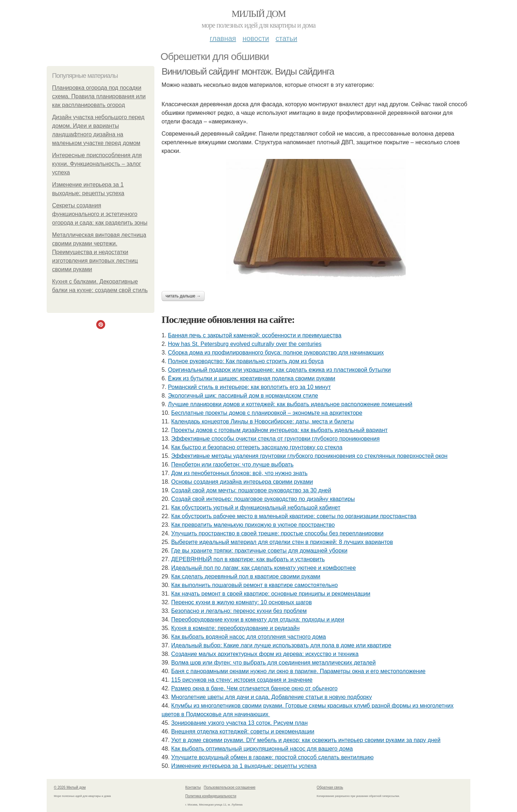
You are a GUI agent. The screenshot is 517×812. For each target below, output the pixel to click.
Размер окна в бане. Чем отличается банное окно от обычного (254, 688)
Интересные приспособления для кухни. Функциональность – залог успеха (97, 164)
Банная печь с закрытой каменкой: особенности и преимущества (255, 335)
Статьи (286, 38)
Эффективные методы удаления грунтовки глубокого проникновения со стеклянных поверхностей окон (309, 456)
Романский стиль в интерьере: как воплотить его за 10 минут (250, 387)
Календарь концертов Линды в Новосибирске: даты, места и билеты (263, 421)
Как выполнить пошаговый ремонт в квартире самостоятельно (255, 585)
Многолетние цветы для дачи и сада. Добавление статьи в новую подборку (272, 697)
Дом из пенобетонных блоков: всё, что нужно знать (239, 473)
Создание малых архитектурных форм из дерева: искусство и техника (265, 654)
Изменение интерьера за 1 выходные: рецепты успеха (244, 766)
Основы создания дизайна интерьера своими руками (242, 482)
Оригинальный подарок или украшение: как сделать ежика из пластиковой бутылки (280, 370)
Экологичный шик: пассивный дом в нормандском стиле (243, 396)
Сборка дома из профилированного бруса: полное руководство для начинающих (276, 353)
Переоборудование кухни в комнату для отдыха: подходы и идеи (258, 619)
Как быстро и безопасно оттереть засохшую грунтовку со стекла (257, 447)
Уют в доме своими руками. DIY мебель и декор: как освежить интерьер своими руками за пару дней (306, 740)
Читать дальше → (183, 296)
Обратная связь (330, 787)
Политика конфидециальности (211, 796)
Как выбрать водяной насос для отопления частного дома (249, 637)
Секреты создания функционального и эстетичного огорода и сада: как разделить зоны (100, 214)
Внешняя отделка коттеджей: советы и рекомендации (243, 731)
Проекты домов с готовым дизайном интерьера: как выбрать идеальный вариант (280, 430)
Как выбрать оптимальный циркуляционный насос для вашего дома (262, 749)
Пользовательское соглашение (230, 787)
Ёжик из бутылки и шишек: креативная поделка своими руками (252, 378)
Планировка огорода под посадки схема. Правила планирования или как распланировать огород (99, 96)
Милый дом (258, 14)
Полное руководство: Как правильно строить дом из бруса (246, 361)
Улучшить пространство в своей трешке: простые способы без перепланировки (277, 533)
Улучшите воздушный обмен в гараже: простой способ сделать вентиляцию (273, 757)
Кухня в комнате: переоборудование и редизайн (236, 628)
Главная (223, 38)
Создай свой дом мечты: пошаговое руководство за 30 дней (251, 490)
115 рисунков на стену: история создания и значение (242, 680)
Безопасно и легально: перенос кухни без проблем (239, 611)
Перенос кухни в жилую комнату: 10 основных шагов (242, 602)
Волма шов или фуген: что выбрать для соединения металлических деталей (274, 663)
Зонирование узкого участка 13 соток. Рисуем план (239, 723)
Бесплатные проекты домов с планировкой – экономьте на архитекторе (267, 413)
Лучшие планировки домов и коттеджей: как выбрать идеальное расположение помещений (290, 404)
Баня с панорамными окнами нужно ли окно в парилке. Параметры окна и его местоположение (299, 671)
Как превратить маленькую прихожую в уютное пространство (253, 525)
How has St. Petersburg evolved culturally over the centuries (245, 344)
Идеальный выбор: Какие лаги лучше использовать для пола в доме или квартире (281, 645)
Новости (256, 38)
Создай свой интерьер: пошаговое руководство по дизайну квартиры (263, 499)
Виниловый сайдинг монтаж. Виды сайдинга (248, 71)
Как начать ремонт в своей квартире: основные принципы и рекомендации (271, 594)
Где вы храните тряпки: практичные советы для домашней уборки (259, 551)
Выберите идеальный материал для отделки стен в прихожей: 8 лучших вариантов (282, 542)
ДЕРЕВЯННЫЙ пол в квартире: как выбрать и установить (248, 559)
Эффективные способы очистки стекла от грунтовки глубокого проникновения (276, 439)
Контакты (193, 787)
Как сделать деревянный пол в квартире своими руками (246, 576)
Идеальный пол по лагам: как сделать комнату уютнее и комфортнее (264, 568)
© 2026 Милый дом (70, 787)
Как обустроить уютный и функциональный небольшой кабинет (256, 508)
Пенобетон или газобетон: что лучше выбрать (232, 464)
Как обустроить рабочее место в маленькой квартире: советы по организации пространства (294, 516)
